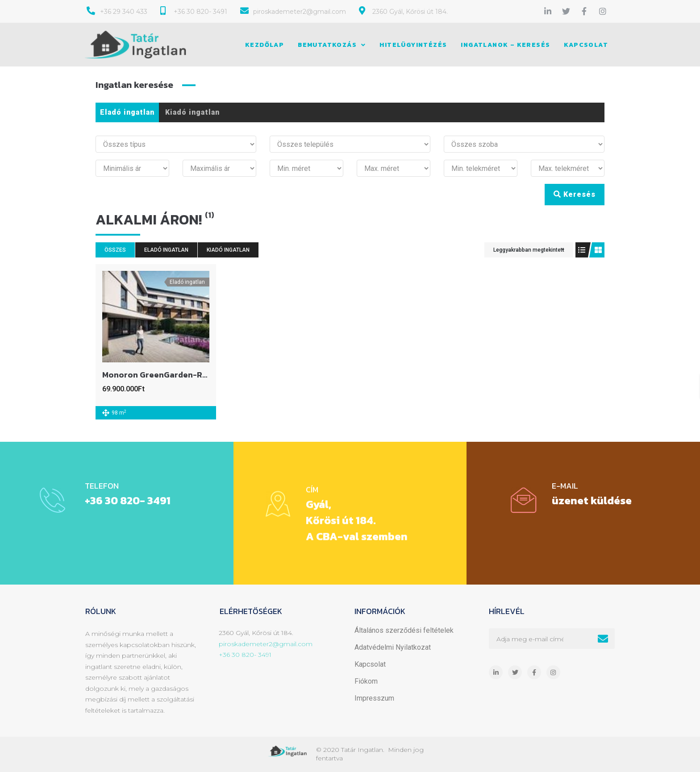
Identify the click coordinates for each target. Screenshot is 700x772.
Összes (115, 250)
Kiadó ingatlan (192, 112)
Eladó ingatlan (127, 112)
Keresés (575, 194)
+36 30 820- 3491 (245, 655)
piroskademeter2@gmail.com (266, 644)
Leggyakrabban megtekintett (529, 250)
